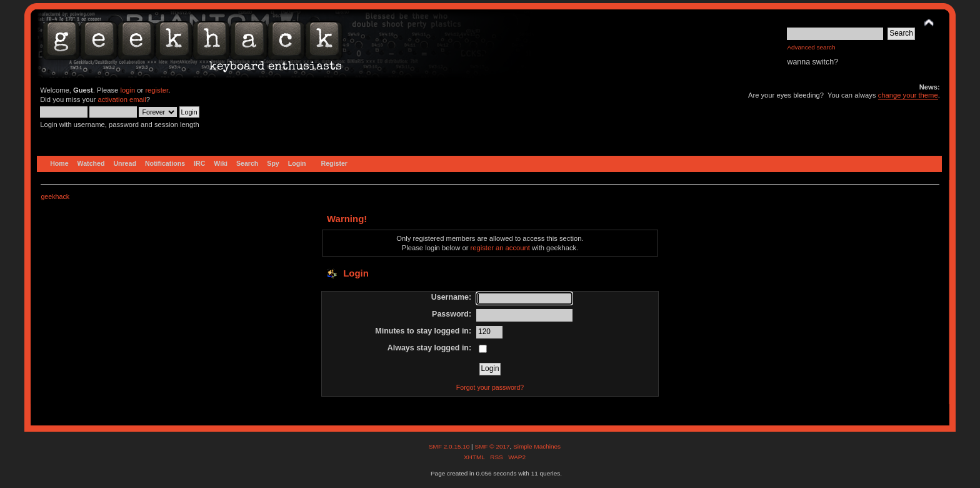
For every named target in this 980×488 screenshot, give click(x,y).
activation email (122, 99)
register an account (500, 248)
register (157, 90)
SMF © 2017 (492, 446)
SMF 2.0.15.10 (450, 446)
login (127, 90)
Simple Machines (537, 446)
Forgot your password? (490, 387)
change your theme (908, 95)
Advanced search (811, 47)
